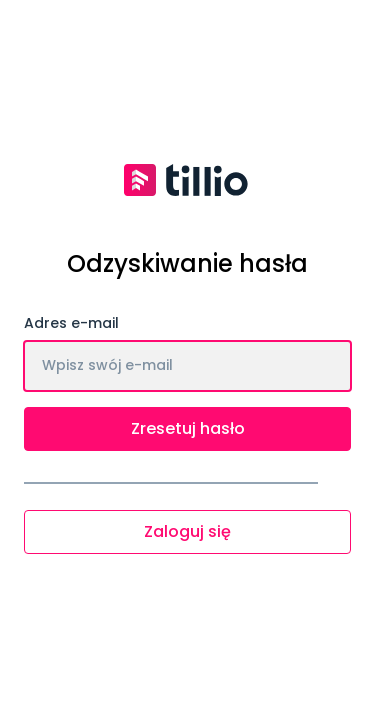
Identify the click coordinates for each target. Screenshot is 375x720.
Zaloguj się (187, 531)
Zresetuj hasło (188, 428)
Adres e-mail (71, 323)
